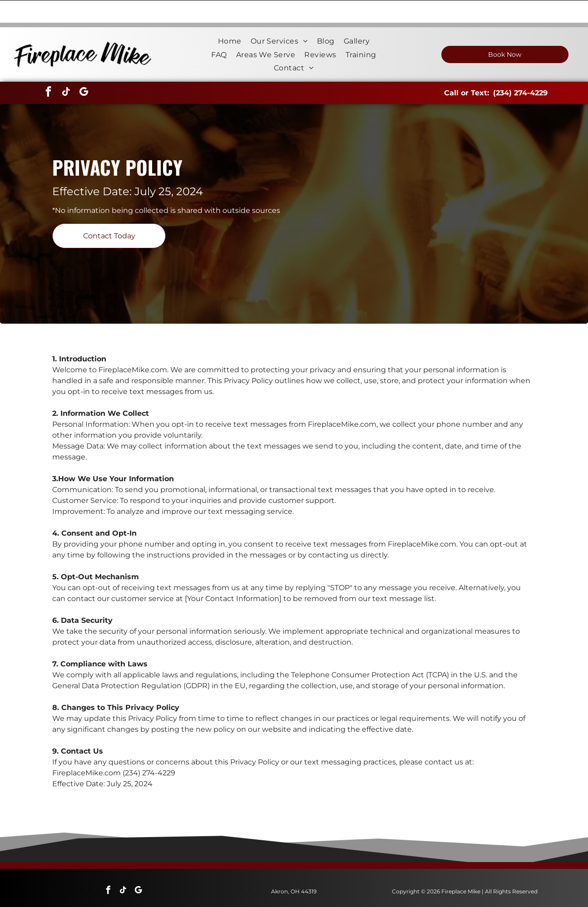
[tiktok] (66, 70)
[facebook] (48, 70)
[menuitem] (230, 18)
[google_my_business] (84, 70)
